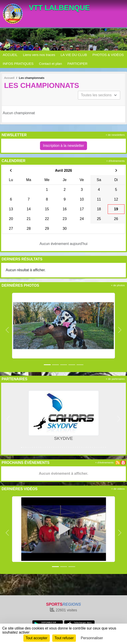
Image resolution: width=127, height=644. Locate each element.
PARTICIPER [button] (77, 64)
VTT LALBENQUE (59, 8)
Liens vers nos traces (39, 55)
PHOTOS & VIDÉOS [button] (108, 55)
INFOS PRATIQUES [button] (18, 64)
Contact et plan (51, 64)
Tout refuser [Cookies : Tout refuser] (64, 638)
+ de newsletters (115, 135)
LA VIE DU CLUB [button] (74, 55)
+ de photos (118, 285)
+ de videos (118, 489)
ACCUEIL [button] (10, 55)
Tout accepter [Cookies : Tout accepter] (37, 638)
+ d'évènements (116, 161)
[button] (7, 330)
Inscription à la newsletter (63, 146)
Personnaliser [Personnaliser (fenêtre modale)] (92, 638)
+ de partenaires (115, 379)
